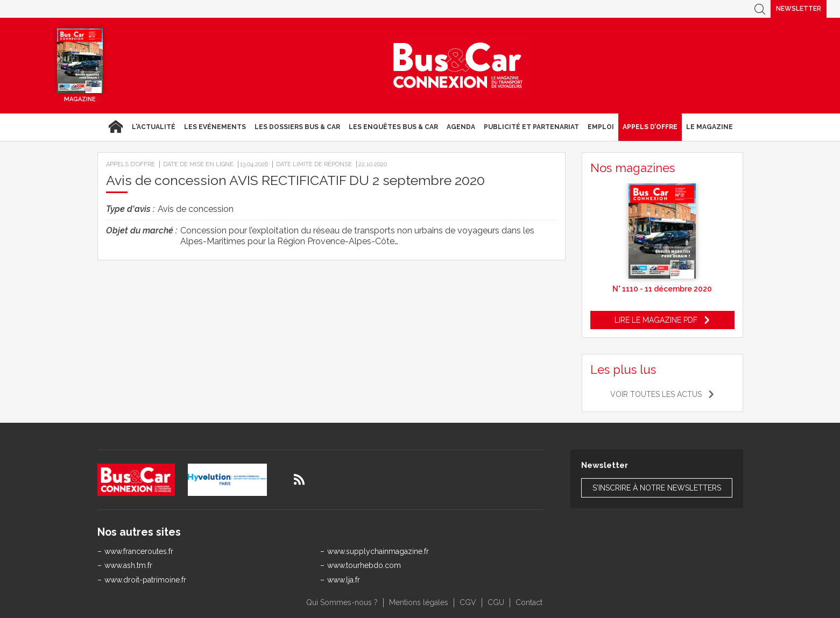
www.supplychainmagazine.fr (378, 551)
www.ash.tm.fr (128, 565)
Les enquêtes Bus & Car (393, 127)
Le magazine (710, 127)
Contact (529, 602)
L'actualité (154, 127)
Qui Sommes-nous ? (342, 602)
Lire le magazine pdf (656, 320)
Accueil (115, 127)
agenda (461, 127)
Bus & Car (458, 66)
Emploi (601, 127)
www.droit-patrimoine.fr (145, 580)
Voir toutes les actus (656, 394)
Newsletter (799, 9)
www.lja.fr (344, 580)
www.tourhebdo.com (364, 565)
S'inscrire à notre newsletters (657, 488)
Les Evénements (215, 127)
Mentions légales (419, 602)
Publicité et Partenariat (531, 127)
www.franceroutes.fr (139, 551)
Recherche (760, 9)
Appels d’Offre (650, 127)
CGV (468, 602)
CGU (496, 602)
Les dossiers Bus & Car (297, 127)
